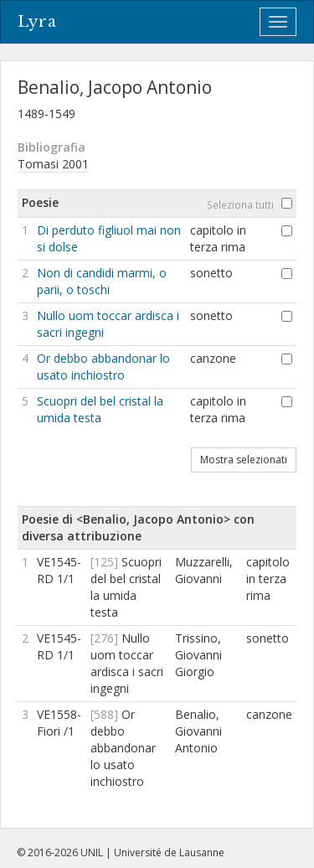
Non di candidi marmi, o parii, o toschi (102, 281)
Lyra (37, 22)
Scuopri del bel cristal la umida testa (100, 409)
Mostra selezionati (244, 460)
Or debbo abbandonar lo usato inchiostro (103, 367)
